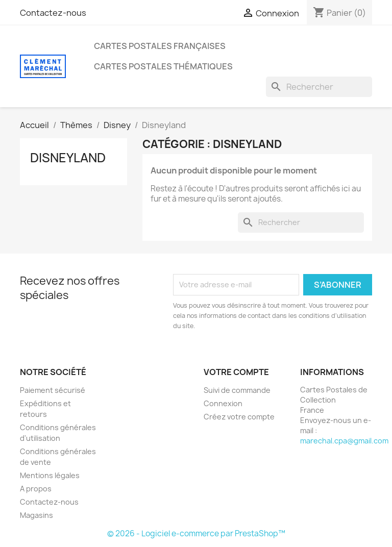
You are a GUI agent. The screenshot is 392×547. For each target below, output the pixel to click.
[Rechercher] (319, 87)
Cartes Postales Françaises (160, 46)
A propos (36, 489)
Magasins (36, 515)
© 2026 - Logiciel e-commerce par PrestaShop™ (196, 533)
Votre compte (236, 372)
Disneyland (68, 158)
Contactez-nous (53, 13)
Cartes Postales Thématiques (163, 66)
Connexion (223, 403)
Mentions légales (50, 475)
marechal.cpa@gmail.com (344, 441)
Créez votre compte (239, 417)
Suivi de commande (237, 390)
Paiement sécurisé (53, 390)
